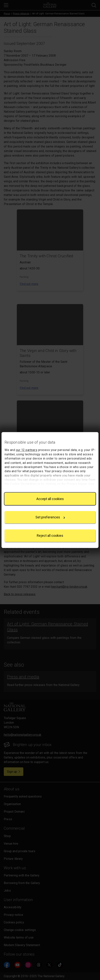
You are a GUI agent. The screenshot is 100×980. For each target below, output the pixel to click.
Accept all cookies (50, 499)
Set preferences (50, 517)
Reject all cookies (50, 536)
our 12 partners (27, 450)
